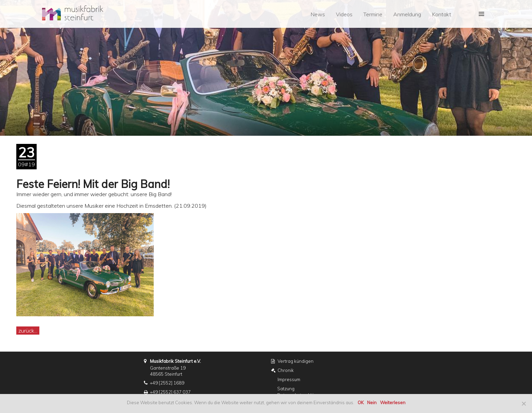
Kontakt (442, 14)
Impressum (289, 379)
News (318, 14)
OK (361, 402)
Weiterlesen (393, 402)
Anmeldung (407, 14)
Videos (344, 14)
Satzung (286, 389)
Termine (373, 14)
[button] (481, 14)
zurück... (28, 331)
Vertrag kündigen (296, 361)
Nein (372, 402)
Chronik (286, 370)
